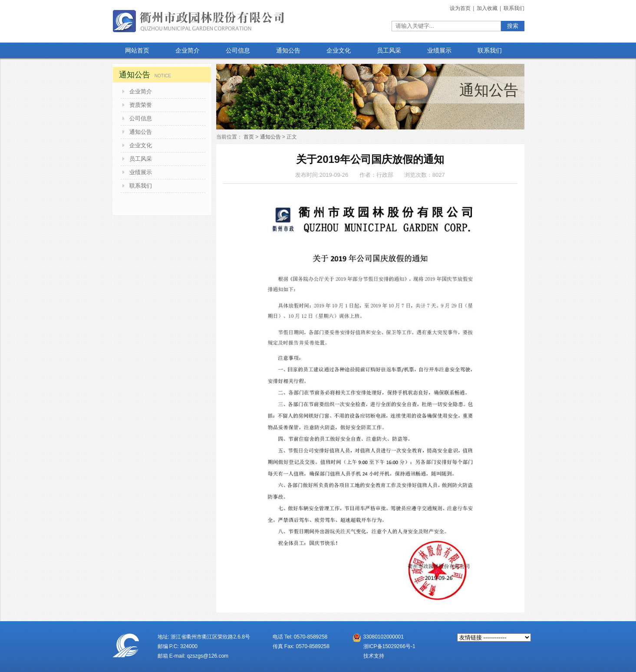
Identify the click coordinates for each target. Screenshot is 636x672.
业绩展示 (141, 172)
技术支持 (374, 656)
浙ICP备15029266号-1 (389, 646)
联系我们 (514, 8)
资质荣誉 (141, 105)
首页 (249, 137)
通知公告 (141, 132)
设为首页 (461, 8)
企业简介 (141, 91)
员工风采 (141, 159)
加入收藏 (488, 8)
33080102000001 (384, 637)
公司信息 (141, 118)
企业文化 (141, 145)
